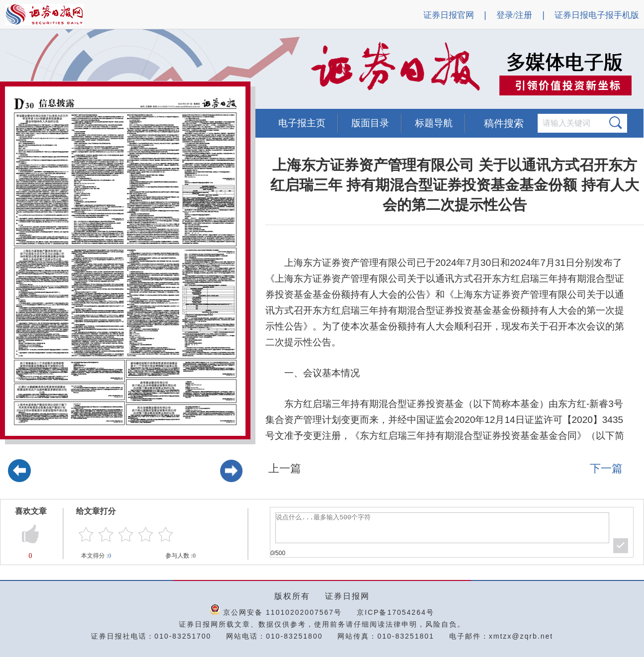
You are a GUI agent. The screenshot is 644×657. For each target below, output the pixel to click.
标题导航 (434, 123)
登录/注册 (515, 15)
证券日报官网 (449, 15)
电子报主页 (302, 123)
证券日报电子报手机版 (597, 15)
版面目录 (370, 123)
